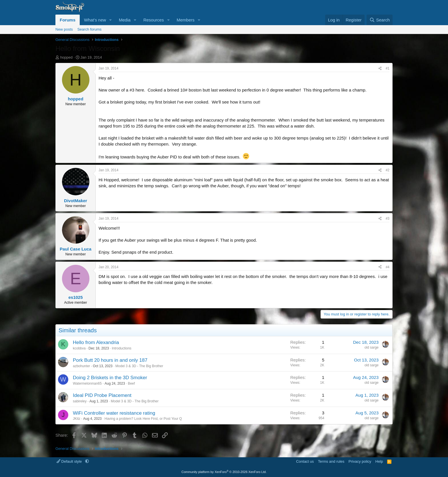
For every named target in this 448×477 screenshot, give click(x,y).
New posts (64, 29)
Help (379, 461)
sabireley (80, 401)
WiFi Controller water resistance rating (114, 413)
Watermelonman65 (87, 383)
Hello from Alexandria (96, 342)
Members (186, 20)
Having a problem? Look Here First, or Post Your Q (143, 419)
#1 (388, 68)
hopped (66, 57)
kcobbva (79, 348)
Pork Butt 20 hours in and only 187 (110, 360)
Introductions (122, 348)
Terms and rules (331, 461)
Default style (70, 461)
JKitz (77, 419)
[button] (111, 20)
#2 (388, 170)
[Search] (380, 20)
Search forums (90, 29)
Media (125, 20)
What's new (95, 20)
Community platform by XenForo (224, 472)
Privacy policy (360, 461)
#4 (388, 267)
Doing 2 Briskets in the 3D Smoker (110, 378)
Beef (131, 383)
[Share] (380, 68)
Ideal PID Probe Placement (102, 395)
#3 (388, 218)
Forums (68, 20)
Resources (154, 20)
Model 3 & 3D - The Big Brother (139, 366)
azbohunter (81, 366)
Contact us (305, 461)
